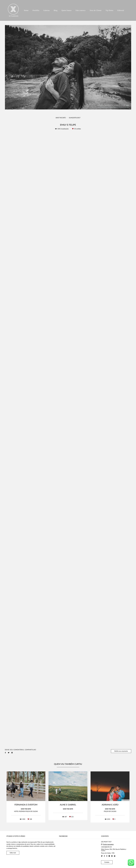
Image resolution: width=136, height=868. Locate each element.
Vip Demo (109, 10)
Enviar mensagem (108, 844)
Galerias (46, 10)
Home (26, 10)
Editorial (121, 10)
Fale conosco (81, 10)
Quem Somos (66, 10)
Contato (107, 862)
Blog (56, 10)
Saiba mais (13, 853)
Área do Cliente (96, 10)
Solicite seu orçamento (121, 751)
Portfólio (36, 10)
